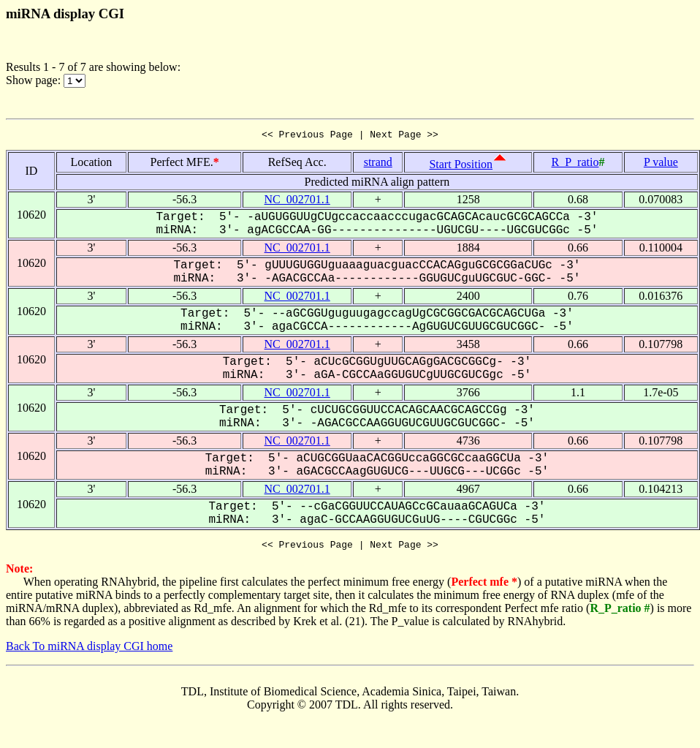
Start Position (461, 166)
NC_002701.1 (297, 201)
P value (661, 164)
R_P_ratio (575, 164)
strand (378, 164)
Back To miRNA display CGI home (89, 650)
